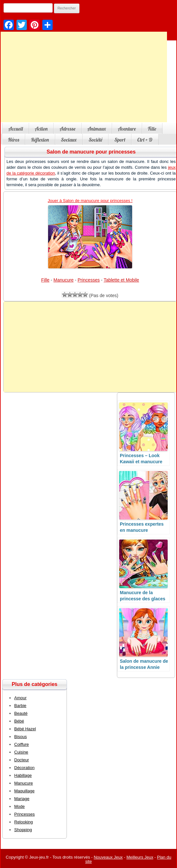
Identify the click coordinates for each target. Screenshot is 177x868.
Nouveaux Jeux (108, 857)
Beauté (21, 713)
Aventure (127, 129)
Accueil (16, 129)
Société (95, 140)
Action (41, 129)
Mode (20, 806)
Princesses (88, 280)
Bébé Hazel (25, 729)
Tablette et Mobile (121, 280)
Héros (14, 140)
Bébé (19, 721)
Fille (152, 129)
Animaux (97, 129)
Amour (20, 698)
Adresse (67, 129)
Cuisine (21, 752)
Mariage (22, 799)
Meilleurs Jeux (140, 857)
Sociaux (69, 140)
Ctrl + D (145, 140)
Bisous (21, 737)
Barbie (20, 706)
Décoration (24, 768)
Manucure (64, 280)
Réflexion (40, 140)
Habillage (23, 775)
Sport (120, 140)
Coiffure (21, 744)
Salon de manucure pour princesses (91, 152)
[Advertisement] (90, 347)
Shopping (23, 830)
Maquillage (24, 791)
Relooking (24, 822)
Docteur (22, 760)
